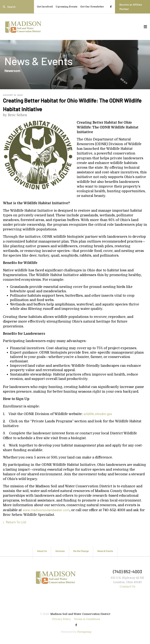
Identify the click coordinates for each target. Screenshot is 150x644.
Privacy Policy (62, 619)
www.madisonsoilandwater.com (46, 510)
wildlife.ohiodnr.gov (98, 414)
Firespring (84, 632)
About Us (42, 551)
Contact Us (127, 587)
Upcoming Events (67, 7)
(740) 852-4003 (128, 571)
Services (60, 551)
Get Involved (45, 7)
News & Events (105, 551)
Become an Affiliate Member (131, 7)
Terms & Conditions (87, 619)
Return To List (16, 522)
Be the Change (81, 551)
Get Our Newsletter (92, 7)
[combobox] (17, 7)
